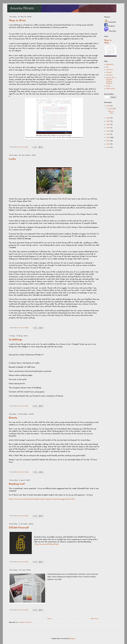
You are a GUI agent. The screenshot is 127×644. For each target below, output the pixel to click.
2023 (109, 121)
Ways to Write (17, 21)
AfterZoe (109, 75)
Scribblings (15, 340)
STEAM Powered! (19, 528)
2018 (108, 134)
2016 (108, 141)
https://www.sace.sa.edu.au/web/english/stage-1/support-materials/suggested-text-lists (42, 499)
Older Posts (95, 619)
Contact (109, 72)
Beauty (13, 418)
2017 (108, 138)
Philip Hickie (110, 89)
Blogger (73, 639)
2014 (108, 147)
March (111, 109)
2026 (109, 106)
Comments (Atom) (25, 622)
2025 (109, 118)
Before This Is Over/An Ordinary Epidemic (111, 80)
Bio (107, 67)
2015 (108, 144)
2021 (108, 128)
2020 (109, 131)
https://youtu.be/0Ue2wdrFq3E (47, 544)
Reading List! (17, 484)
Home (49, 619)
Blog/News (110, 64)
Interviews (110, 70)
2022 (109, 125)
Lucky (12, 159)
